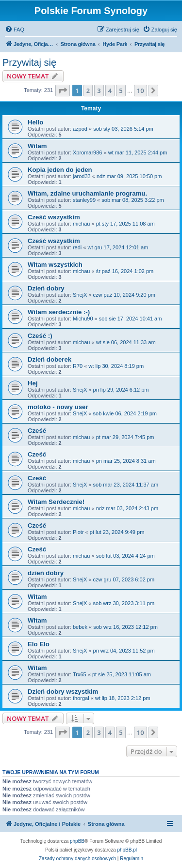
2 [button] (88, 91)
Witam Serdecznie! (56, 502)
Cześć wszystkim (54, 217)
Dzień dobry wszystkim (63, 692)
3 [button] (99, 91)
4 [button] (110, 91)
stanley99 (84, 200)
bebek (80, 627)
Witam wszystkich (55, 265)
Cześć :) (40, 336)
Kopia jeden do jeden (60, 170)
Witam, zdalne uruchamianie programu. (87, 193)
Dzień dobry (46, 288)
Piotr (78, 532)
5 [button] (121, 91)
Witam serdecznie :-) (59, 312)
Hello (35, 122)
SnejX (80, 295)
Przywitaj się (29, 62)
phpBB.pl (127, 850)
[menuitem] (15, 30)
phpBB (77, 841)
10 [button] (141, 91)
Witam (37, 146)
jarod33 (82, 176)
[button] (63, 91)
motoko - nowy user (58, 407)
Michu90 (83, 319)
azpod (80, 129)
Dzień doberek (50, 359)
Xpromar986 (88, 152)
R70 (78, 366)
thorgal (81, 698)
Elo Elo (39, 644)
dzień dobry (46, 573)
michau (81, 224)
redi (77, 247)
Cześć (37, 431)
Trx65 (80, 674)
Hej (33, 383)
